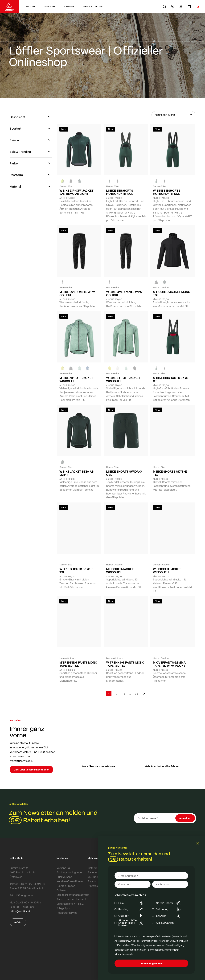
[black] (71, 181)
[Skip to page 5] (130, 694)
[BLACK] (118, 181)
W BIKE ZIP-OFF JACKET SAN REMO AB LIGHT (76, 192)
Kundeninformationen (70, 881)
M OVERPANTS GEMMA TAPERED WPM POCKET (170, 664)
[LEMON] (63, 368)
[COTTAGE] (79, 368)
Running (131, 909)
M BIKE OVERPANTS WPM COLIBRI (77, 293)
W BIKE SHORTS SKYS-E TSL (76, 571)
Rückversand (64, 877)
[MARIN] (88, 368)
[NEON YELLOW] (63, 181)
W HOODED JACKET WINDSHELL (167, 571)
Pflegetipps (64, 908)
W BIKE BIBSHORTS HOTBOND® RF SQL (167, 192)
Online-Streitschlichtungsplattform (71, 892)
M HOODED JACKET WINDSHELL (120, 571)
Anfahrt (18, 922)
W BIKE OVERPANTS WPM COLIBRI (124, 293)
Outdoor (131, 916)
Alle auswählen (165, 923)
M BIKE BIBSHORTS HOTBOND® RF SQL (120, 192)
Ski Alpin (169, 916)
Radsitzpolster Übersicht (71, 899)
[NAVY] (126, 462)
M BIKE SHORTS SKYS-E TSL (170, 473)
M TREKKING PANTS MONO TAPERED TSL (78, 664)
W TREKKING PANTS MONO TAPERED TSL (125, 664)
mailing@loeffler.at (170, 950)
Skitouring (169, 909)
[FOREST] (79, 181)
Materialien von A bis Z (70, 904)
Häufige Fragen (66, 886)
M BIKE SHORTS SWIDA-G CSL (124, 473)
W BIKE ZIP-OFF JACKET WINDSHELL (123, 379)
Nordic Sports (169, 903)
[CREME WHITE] (118, 368)
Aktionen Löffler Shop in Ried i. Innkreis (131, 923)
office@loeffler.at (20, 911)
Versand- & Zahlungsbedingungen (70, 870)
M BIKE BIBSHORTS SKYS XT (170, 379)
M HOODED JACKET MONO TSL (172, 293)
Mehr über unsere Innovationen (31, 770)
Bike (131, 903)
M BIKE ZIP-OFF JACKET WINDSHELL (76, 379)
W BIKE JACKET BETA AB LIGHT (77, 473)
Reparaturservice (67, 913)
